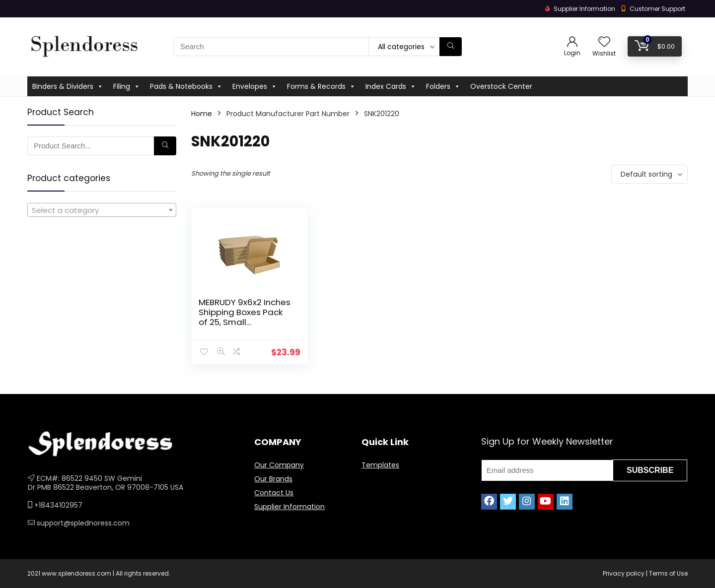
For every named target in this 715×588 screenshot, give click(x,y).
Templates (380, 465)
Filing (127, 86)
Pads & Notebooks (186, 86)
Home (202, 114)
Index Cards (391, 86)
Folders (443, 86)
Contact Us (274, 493)
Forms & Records (321, 86)
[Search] (451, 47)
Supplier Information (289, 507)
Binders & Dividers (68, 86)
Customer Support (657, 9)
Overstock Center (501, 86)
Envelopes (255, 86)
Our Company (279, 465)
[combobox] (102, 210)
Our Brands (273, 479)
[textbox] (102, 210)
